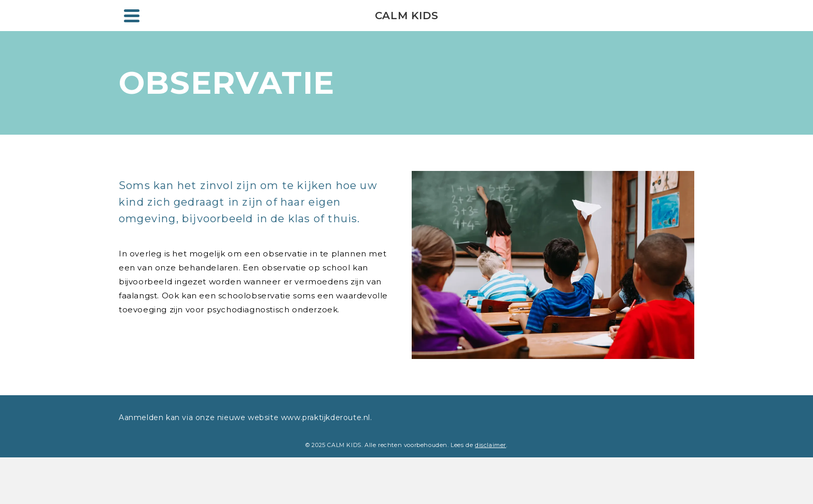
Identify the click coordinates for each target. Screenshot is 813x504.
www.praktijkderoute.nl (324, 417)
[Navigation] (132, 16)
